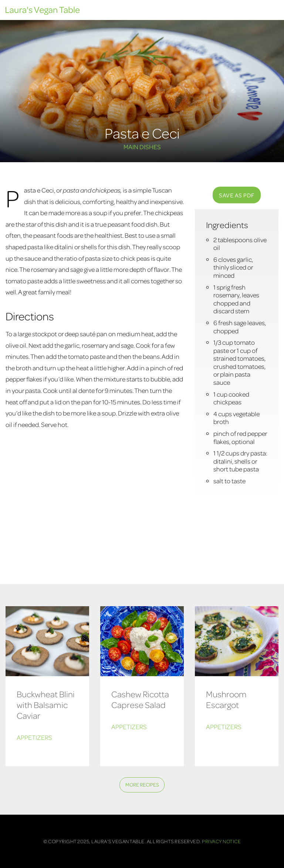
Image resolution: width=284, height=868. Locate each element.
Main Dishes (142, 147)
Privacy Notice (221, 841)
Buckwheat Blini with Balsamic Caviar (46, 705)
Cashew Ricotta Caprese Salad (140, 700)
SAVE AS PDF (237, 195)
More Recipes (142, 784)
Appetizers (34, 737)
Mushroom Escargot (226, 700)
